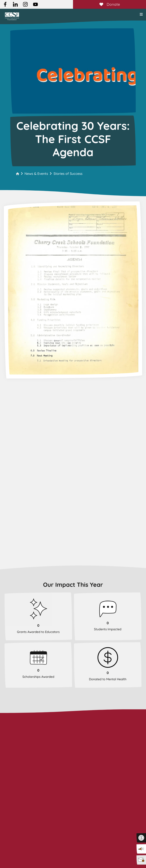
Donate (109, 4)
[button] (141, 14)
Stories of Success (68, 174)
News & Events (36, 174)
